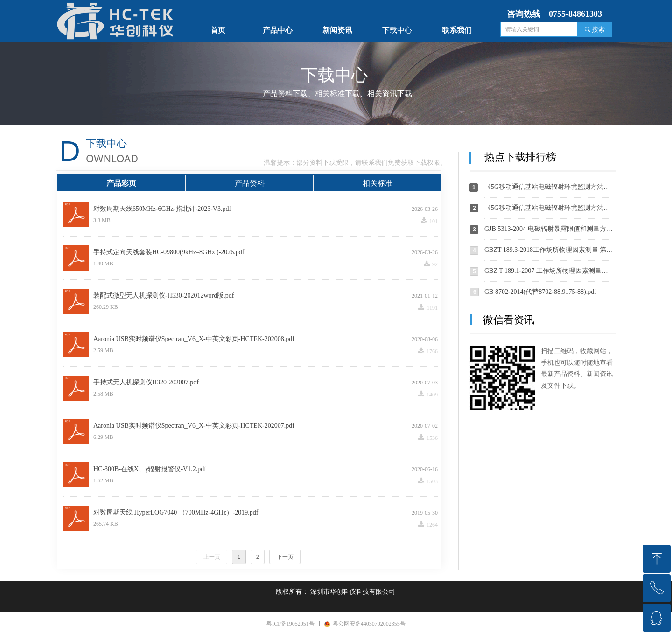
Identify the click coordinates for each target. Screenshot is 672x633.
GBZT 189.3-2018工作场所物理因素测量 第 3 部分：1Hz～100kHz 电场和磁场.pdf (550, 250)
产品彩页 (121, 183)
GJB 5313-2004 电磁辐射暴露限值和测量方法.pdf (550, 229)
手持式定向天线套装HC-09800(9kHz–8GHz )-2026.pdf (169, 252)
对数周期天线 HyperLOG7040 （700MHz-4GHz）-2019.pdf (176, 512)
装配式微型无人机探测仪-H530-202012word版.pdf (164, 296)
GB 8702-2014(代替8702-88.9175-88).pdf (540, 292)
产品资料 (250, 183)
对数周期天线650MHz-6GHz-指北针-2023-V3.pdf (162, 209)
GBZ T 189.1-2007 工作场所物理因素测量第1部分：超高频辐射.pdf (550, 271)
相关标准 (378, 183)
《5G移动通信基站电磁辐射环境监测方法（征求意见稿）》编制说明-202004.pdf (550, 187)
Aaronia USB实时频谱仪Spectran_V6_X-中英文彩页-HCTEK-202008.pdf (194, 339)
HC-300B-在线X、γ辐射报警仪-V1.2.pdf (150, 469)
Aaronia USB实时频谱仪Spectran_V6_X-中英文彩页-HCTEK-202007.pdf (194, 426)
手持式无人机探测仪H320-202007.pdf (146, 382)
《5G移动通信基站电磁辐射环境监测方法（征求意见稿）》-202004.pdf (550, 208)
